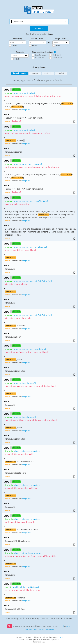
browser (35, 73)
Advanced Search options (43, 52)
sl (63, 626)
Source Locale (37, 39)
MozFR (62, 637)
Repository (17, 39)
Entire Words (57, 58)
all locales (16, 90)
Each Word (57, 55)
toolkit (61, 73)
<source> (8, 110)
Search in (20, 52)
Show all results (19, 73)
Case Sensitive (41, 55)
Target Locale (61, 39)
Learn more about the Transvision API (39, 630)
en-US (69, 626)
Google (25, 110)
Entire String (40, 58)
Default (14, 46)
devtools (48, 73)
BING (29, 110)
